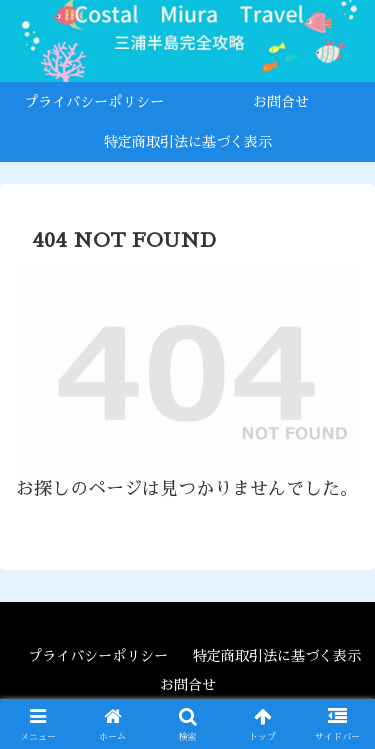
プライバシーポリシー (98, 656)
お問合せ (188, 685)
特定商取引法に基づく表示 (277, 656)
